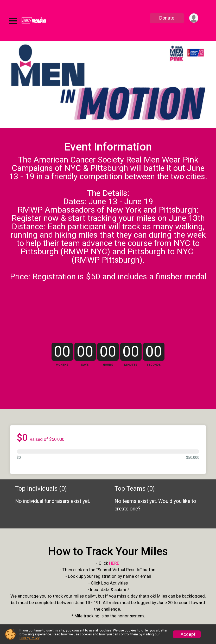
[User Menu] (193, 18)
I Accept (187, 634)
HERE (115, 597)
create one (126, 531)
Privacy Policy (29, 638)
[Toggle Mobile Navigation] (13, 21)
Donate (167, 18)
